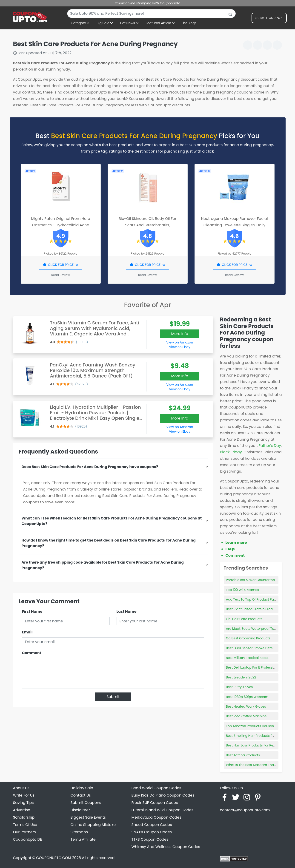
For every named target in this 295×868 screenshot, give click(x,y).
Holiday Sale (82, 788)
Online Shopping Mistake (93, 825)
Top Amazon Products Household (253, 726)
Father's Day (270, 446)
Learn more (236, 543)
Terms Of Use (25, 825)
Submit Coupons (86, 803)
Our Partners (24, 832)
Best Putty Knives (239, 687)
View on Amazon (180, 342)
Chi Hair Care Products (244, 619)
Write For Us (24, 795)
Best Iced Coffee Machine (246, 716)
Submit (113, 697)
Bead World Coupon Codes (156, 788)
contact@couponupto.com (245, 810)
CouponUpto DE (28, 839)
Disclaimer (80, 810)
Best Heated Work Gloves (246, 706)
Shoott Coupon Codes (152, 825)
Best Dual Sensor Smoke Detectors (253, 648)
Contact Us (81, 795)
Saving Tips (23, 803)
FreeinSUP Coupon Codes (155, 803)
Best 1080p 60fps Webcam (247, 697)
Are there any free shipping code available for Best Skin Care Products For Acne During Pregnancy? (103, 565)
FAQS (231, 549)
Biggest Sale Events (88, 817)
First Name (32, 611)
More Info (180, 334)
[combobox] (151, 14)
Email (27, 632)
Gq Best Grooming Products (248, 638)
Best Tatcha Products (243, 755)
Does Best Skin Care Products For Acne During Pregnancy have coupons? (90, 467)
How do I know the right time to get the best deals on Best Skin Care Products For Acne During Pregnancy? (109, 543)
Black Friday (231, 452)
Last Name (127, 611)
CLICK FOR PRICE (61, 265)
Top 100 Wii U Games (243, 590)
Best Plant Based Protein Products (253, 609)
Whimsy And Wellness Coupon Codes (166, 847)
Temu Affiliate (83, 839)
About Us (21, 788)
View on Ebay (180, 347)
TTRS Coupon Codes (150, 839)
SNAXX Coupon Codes (152, 832)
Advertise (22, 810)
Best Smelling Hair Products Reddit (253, 736)
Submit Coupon (269, 19)
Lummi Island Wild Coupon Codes (162, 810)
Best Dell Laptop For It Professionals (254, 667)
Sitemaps (79, 832)
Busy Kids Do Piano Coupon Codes (163, 795)
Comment (32, 653)
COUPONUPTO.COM (54, 858)
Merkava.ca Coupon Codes (156, 817)
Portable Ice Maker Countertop (251, 580)
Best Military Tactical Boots (247, 658)
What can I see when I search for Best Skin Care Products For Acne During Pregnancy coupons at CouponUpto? (112, 521)
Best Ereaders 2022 (241, 677)
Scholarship (24, 817)
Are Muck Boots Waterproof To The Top (257, 629)
